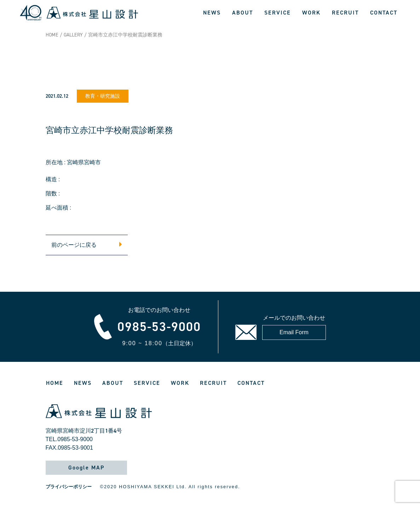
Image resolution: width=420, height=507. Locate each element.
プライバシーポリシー (69, 487)
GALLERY (73, 35)
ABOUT (243, 13)
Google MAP (86, 468)
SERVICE (278, 13)
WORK (311, 13)
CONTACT (384, 13)
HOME (52, 35)
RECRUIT (345, 13)
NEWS (212, 13)
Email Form (294, 332)
